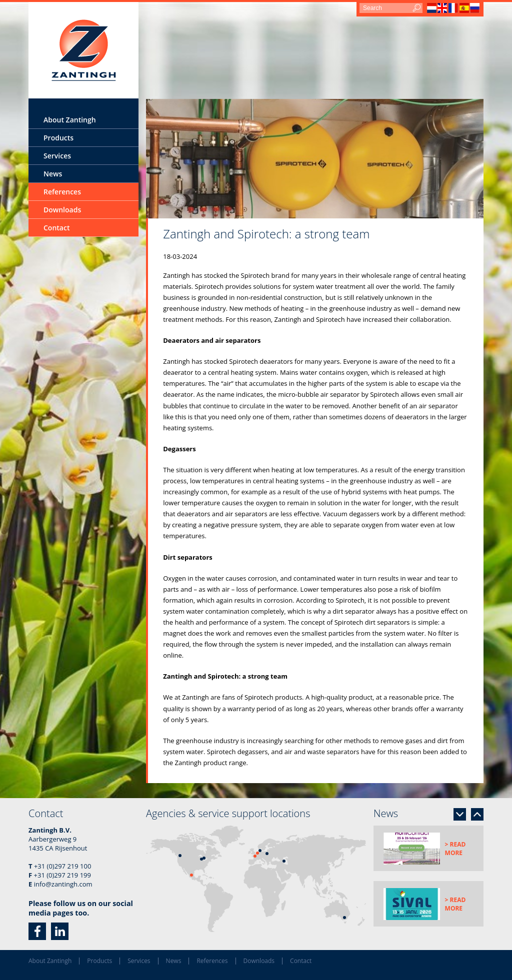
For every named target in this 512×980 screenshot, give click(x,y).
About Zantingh (70, 120)
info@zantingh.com (63, 884)
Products (58, 138)
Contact (56, 228)
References (62, 192)
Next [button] (460, 814)
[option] (315, 159)
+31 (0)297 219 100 (62, 866)
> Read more (455, 849)
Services (57, 156)
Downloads (62, 210)
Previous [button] (477, 814)
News (53, 174)
